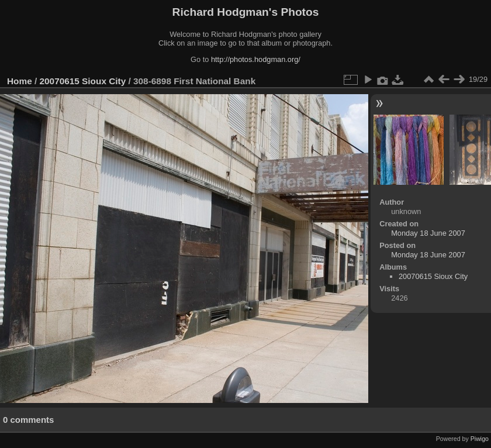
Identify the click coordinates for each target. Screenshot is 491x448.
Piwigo (480, 439)
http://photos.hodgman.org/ (256, 59)
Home (20, 81)
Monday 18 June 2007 (428, 233)
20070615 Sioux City (83, 81)
